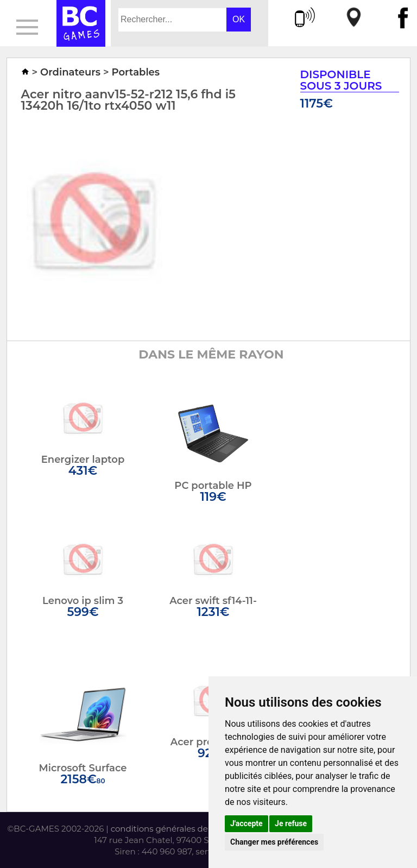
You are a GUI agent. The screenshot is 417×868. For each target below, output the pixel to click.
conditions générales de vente (172, 829)
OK (239, 19)
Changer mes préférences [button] (274, 842)
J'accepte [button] (247, 823)
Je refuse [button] (291, 823)
